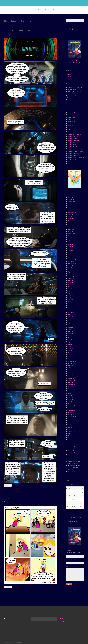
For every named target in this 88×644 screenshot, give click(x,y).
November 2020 (72, 335)
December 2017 (72, 409)
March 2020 (71, 352)
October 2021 (71, 311)
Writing (70, 163)
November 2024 (72, 233)
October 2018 (71, 388)
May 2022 (70, 296)
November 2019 (72, 360)
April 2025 (70, 222)
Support (62, 10)
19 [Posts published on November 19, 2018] (70, 502)
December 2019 (72, 358)
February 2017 (71, 431)
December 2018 (72, 384)
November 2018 (72, 386)
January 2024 (71, 254)
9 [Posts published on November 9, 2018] (80, 495)
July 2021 (70, 318)
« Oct (67, 510)
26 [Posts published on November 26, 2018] (70, 506)
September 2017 (72, 416)
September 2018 (72, 390)
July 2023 (70, 267)
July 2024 (70, 241)
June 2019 (70, 371)
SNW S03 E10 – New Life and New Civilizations (75, 456)
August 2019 (71, 367)
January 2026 (71, 203)
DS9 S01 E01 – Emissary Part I (76, 87)
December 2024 (72, 230)
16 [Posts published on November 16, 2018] (80, 498)
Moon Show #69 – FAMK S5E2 (76, 89)
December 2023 (72, 256)
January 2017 (71, 433)
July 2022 (70, 292)
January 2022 (71, 305)
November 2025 (72, 207)
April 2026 (70, 196)
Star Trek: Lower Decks (74, 140)
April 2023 (70, 273)
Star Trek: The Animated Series (76, 152)
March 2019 (71, 377)
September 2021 (72, 313)
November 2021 (72, 309)
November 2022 (72, 284)
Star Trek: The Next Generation (76, 157)
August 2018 (71, 392)
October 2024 (71, 235)
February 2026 (71, 201)
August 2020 (71, 341)
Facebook (69, 76)
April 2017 (70, 426)
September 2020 (72, 339)
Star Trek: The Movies (73, 155)
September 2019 (72, 365)
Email (67, 559)
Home (26, 10)
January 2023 (71, 279)
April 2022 (70, 299)
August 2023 (71, 265)
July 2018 (70, 394)
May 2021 (70, 322)
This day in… (71, 161)
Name (67, 553)
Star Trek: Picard (72, 142)
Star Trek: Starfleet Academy (75, 148)
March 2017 (71, 428)
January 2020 (71, 356)
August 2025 (71, 213)
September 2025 (72, 211)
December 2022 (72, 282)
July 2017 (70, 420)
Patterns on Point (72, 127)
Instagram (69, 74)
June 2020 (70, 345)
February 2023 (71, 277)
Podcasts (52, 10)
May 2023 (70, 271)
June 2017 (70, 422)
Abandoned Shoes (72, 112)
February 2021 (71, 328)
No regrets (8, 497)
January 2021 (71, 331)
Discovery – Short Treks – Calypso (18, 29)
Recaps (43, 10)
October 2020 (71, 337)
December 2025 (72, 205)
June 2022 (70, 294)
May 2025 (70, 220)
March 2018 (71, 403)
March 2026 (71, 199)
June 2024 (70, 243)
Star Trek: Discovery (73, 135)
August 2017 (71, 418)
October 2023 (71, 260)
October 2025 (71, 209)
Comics (70, 118)
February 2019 (71, 379)
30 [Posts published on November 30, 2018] (80, 506)
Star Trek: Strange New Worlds (76, 150)
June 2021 (70, 320)
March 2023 (71, 275)
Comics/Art (33, 10)
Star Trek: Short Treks (73, 146)
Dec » (70, 510)
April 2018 (70, 401)
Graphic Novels (72, 121)
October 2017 (71, 414)
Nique (69, 450)
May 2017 (70, 424)
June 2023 (70, 269)
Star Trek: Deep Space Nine (75, 133)
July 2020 (70, 343)
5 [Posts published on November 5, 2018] (69, 495)
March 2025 (71, 224)
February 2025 (71, 226)
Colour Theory (72, 116)
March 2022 (71, 301)
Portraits (70, 131)
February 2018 (71, 405)
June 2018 (70, 397)
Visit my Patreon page (72, 520)
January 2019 (71, 382)
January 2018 (71, 407)
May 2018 (70, 399)
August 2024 (71, 239)
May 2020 (70, 348)
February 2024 (71, 252)
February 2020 (71, 354)
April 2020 (70, 350)
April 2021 (70, 324)
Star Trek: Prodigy (72, 144)
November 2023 (72, 258)
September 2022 (72, 288)
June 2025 (70, 218)
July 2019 (70, 369)
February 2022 (71, 303)
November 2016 (72, 437)
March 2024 (71, 250)
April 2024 (70, 247)
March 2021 (71, 326)
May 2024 (70, 245)
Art (69, 114)
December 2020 (72, 333)
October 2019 (71, 362)
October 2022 (71, 286)
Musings (70, 123)
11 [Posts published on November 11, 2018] (67, 498)
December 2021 (72, 307)
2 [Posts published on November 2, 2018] (80, 491)
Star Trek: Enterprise (73, 138)
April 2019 (70, 375)
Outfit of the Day (72, 125)
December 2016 (72, 435)
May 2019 (70, 373)
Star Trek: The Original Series (75, 159)
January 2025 (71, 228)
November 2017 (72, 411)
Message (68, 565)
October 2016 (71, 439)
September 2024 (72, 237)
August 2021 (71, 316)
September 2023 (72, 262)
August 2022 (71, 290)
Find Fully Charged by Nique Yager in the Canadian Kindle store (75, 60)
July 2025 (70, 216)
